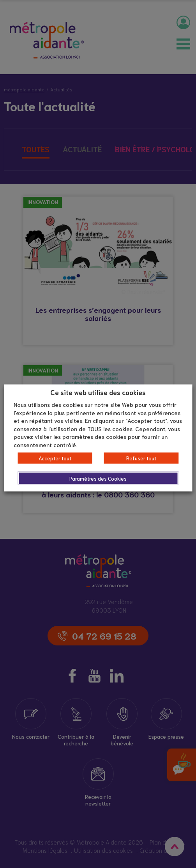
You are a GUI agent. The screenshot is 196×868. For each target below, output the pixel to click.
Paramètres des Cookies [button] (98, 479)
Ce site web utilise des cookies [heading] (98, 392)
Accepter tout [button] (55, 458)
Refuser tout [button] (141, 458)
